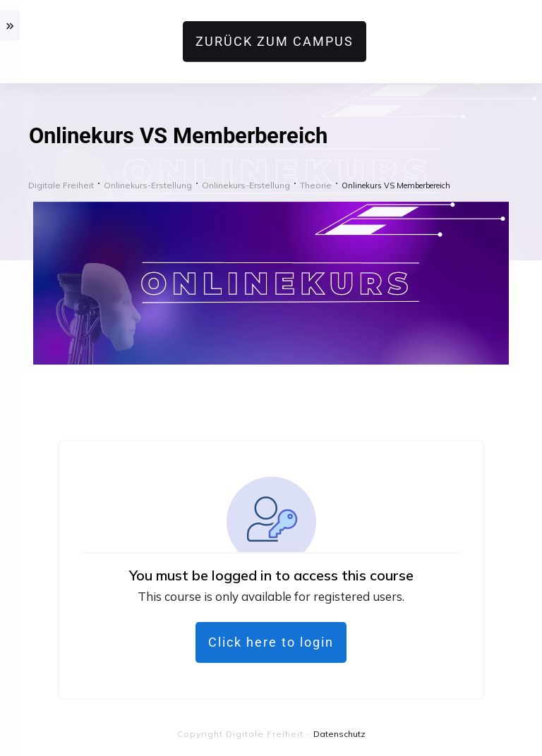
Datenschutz (339, 734)
